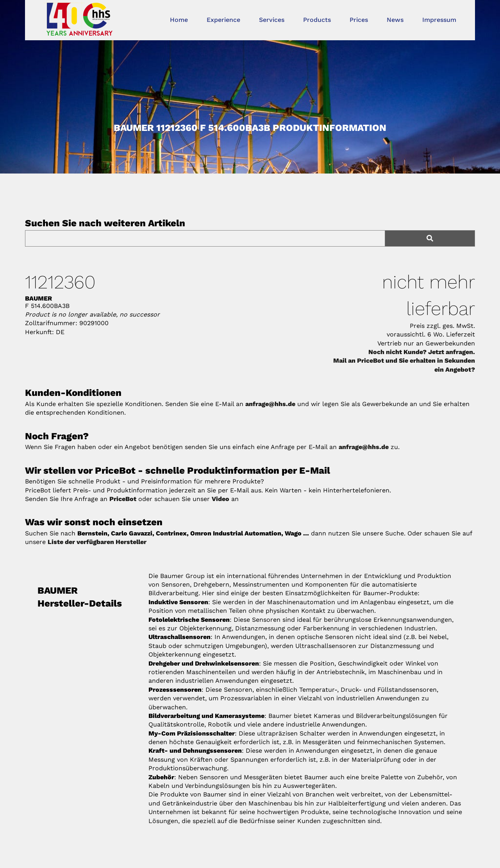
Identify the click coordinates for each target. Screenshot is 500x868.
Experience (223, 20)
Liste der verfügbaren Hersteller (97, 542)
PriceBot (123, 499)
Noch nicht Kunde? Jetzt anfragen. (422, 352)
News (395, 20)
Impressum (439, 20)
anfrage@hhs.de (270, 404)
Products (317, 20)
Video (221, 499)
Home (179, 20)
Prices (359, 20)
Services (272, 20)
